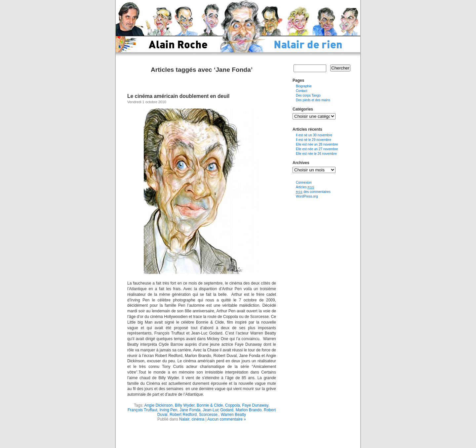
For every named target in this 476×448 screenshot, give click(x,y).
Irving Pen (168, 410)
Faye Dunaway (255, 405)
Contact (301, 91)
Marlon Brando (249, 410)
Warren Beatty (233, 415)
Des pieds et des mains (313, 100)
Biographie (304, 86)
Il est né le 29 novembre (314, 140)
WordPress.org (307, 196)
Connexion (304, 182)
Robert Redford (183, 415)
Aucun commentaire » (227, 419)
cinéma (198, 419)
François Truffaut (142, 410)
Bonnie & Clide (210, 405)
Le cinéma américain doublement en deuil (178, 96)
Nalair (184, 419)
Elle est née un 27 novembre (317, 149)
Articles (305, 187)
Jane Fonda (190, 410)
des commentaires (313, 192)
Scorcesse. (209, 415)
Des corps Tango (308, 95)
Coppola (233, 405)
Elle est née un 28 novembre (317, 144)
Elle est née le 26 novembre (316, 154)
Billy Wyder (185, 405)
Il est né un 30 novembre (314, 135)
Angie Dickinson (158, 405)
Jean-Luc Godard (218, 410)
